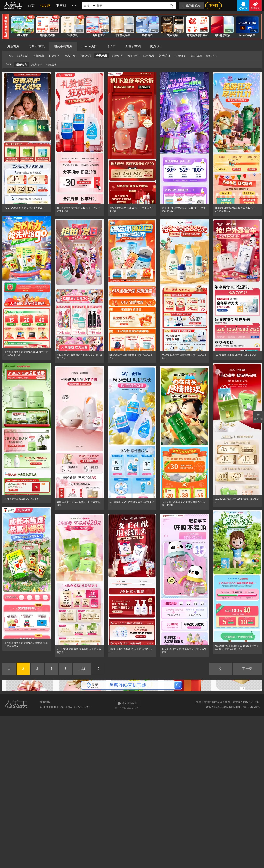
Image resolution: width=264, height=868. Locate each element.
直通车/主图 (133, 46)
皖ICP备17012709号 (78, 707)
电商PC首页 (37, 46)
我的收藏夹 (191, 6)
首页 (31, 6)
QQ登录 (243, 5)
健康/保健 (180, 56)
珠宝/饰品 (149, 56)
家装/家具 (117, 56)
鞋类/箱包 (54, 56)
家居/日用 (196, 56)
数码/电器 (86, 56)
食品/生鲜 (70, 56)
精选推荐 (37, 65)
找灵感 (45, 6)
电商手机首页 (63, 46)
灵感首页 (13, 46)
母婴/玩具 (102, 56)
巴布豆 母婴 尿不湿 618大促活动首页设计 (235, 355)
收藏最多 (52, 65)
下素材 (61, 6)
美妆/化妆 (39, 56)
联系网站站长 (127, 703)
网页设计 (156, 46)
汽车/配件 (133, 56)
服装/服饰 (23, 56)
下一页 (247, 669)
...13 (82, 669)
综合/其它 (212, 56)
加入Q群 (258, 416)
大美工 (14, 6)
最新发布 (22, 65)
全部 (10, 56)
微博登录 (255, 5)
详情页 (111, 46)
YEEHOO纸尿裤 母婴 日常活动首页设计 (24, 208)
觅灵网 (213, 6)
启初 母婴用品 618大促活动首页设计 (23, 499)
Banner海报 (89, 46)
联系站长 (45, 702)
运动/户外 (165, 56)
